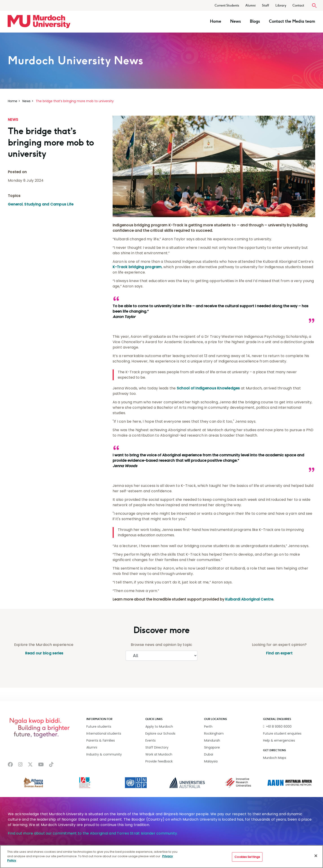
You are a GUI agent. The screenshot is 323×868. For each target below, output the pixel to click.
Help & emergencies (279, 740)
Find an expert (279, 653)
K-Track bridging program (137, 267)
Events (151, 740)
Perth (208, 727)
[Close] (316, 856)
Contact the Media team (292, 21)
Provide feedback (159, 761)
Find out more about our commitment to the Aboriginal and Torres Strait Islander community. (93, 833)
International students (104, 733)
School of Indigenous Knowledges (208, 388)
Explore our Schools (160, 733)
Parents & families (101, 740)
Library (281, 6)
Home (216, 21)
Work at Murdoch (159, 754)
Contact (298, 6)
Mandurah (212, 740)
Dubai (209, 754)
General (15, 204)
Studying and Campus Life (49, 204)
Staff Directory (157, 747)
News (236, 21)
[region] (161, 857)
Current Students (227, 6)
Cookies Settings (247, 857)
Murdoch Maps (275, 758)
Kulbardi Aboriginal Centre (249, 599)
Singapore (212, 747)
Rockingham (214, 733)
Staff (266, 6)
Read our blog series (44, 653)
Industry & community (104, 754)
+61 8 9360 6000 (279, 727)
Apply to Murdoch (159, 727)
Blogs (255, 21)
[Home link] (39, 22)
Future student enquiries (282, 733)
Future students (99, 727)
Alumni (251, 6)
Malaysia (211, 761)
